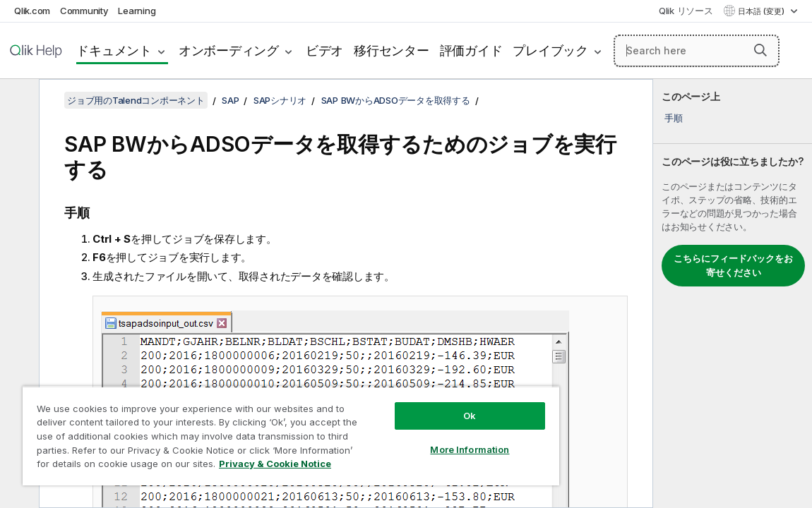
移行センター (392, 50)
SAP (230, 100)
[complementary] (733, 294)
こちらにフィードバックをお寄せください (733, 265)
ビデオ (324, 50)
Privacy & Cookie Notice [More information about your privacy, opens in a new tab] (151, 466)
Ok (414, 405)
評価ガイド (471, 50)
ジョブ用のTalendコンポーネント (136, 100)
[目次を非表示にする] (18, 101)
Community (84, 11)
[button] (760, 50)
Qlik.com (32, 11)
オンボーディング (229, 50)
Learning (137, 11)
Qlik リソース (686, 11)
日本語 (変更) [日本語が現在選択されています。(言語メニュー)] (762, 11)
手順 (674, 118)
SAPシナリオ (280, 100)
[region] (258, 430)
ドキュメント (114, 50)
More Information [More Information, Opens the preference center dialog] (414, 439)
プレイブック (550, 50)
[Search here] (697, 51)
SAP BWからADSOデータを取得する (396, 100)
